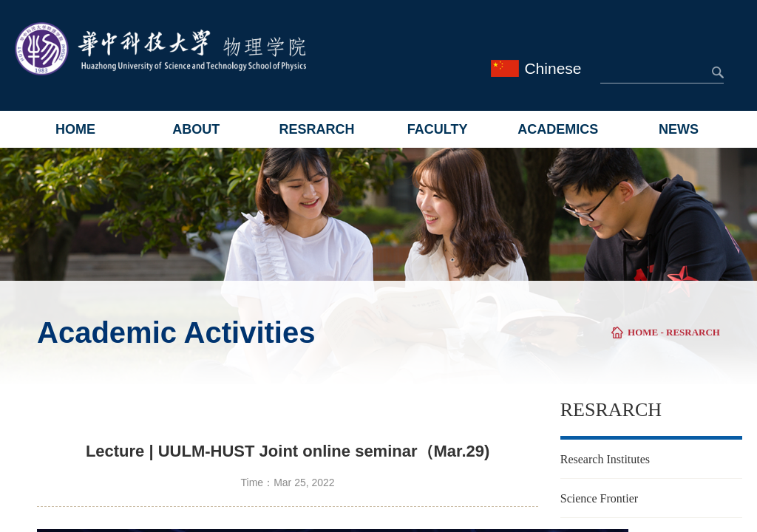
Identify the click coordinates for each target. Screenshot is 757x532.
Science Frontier (599, 498)
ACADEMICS (558, 129)
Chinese (553, 68)
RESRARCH (316, 129)
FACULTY (438, 129)
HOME (75, 129)
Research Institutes (605, 459)
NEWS (679, 129)
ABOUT (196, 129)
